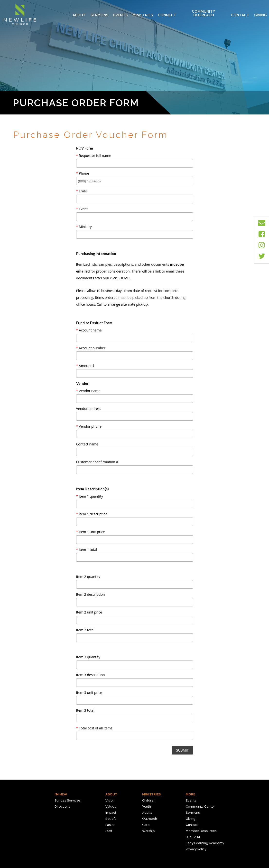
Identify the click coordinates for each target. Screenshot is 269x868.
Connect (167, 11)
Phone (83, 173)
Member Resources (201, 831)
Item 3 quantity (88, 657)
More (190, 794)
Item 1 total (87, 550)
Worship (148, 831)
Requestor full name (94, 156)
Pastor (110, 825)
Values (111, 807)
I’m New (61, 794)
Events (120, 11)
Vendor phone (89, 426)
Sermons (99, 11)
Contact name (87, 444)
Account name (89, 330)
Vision (110, 800)
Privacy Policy (196, 849)
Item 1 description (92, 514)
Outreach (150, 819)
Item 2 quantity (88, 577)
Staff (109, 831)
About (79, 11)
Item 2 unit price (89, 612)
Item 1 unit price (91, 532)
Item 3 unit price (89, 693)
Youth (147, 807)
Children (149, 800)
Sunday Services (67, 800)
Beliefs (111, 819)
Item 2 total (85, 630)
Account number (91, 348)
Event (82, 209)
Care (146, 825)
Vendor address (89, 409)
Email (82, 191)
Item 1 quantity (90, 496)
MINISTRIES (143, 11)
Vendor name (88, 391)
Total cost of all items (94, 728)
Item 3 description (91, 675)
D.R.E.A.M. (193, 837)
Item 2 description (91, 594)
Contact (240, 11)
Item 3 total (85, 710)
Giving (260, 11)
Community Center (200, 807)
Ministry (84, 227)
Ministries (151, 794)
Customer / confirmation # (97, 462)
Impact (111, 813)
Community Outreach (204, 11)
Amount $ (85, 366)
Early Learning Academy (205, 843)
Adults (147, 813)
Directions (62, 807)
